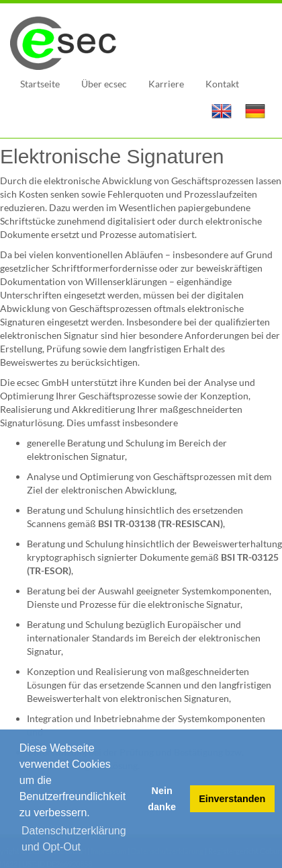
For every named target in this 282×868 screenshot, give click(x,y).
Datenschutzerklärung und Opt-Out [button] (74, 839)
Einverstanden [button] (232, 799)
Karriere (166, 84)
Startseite (40, 84)
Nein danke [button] (162, 799)
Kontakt (222, 84)
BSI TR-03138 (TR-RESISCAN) (160, 523)
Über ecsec (104, 84)
